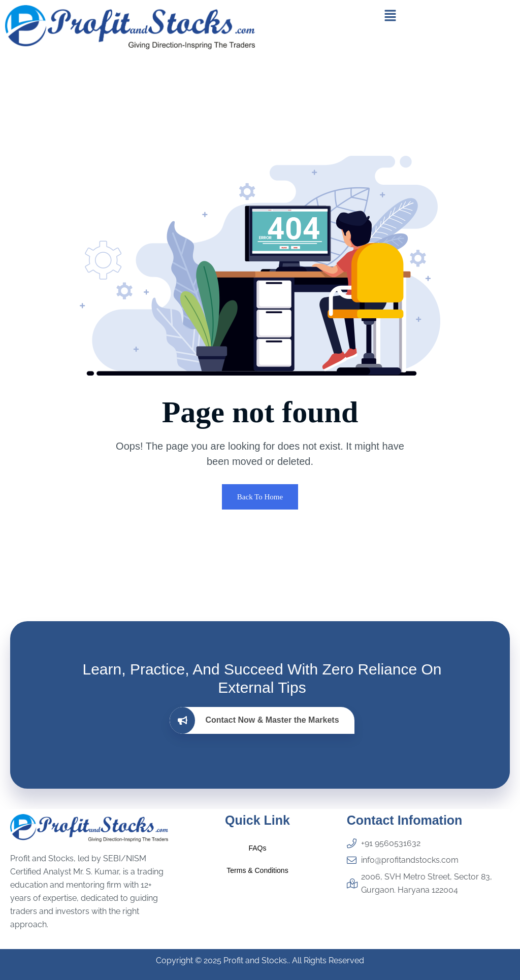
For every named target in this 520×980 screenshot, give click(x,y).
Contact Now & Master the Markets (254, 720)
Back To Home (260, 497)
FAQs (257, 848)
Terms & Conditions (257, 870)
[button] (390, 15)
